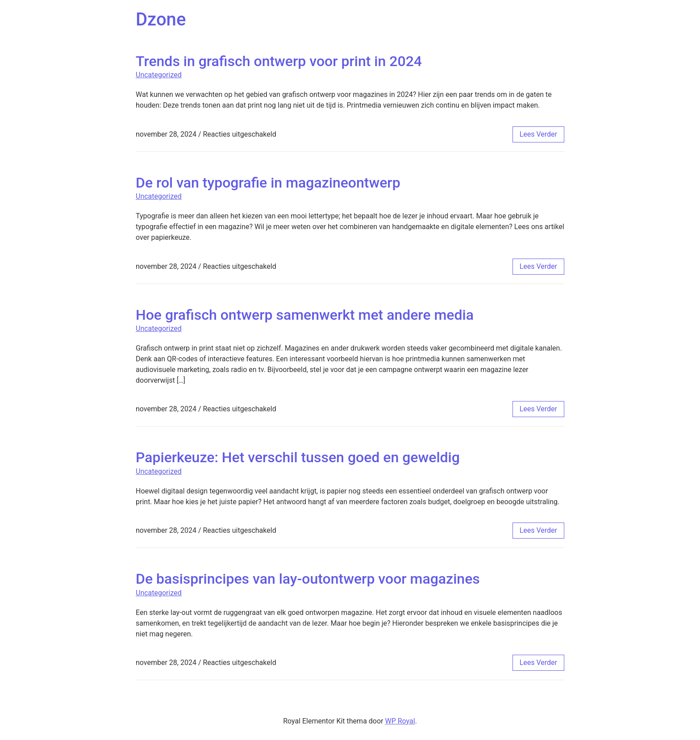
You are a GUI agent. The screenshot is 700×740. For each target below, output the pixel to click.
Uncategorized (159, 75)
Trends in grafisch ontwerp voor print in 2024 (279, 61)
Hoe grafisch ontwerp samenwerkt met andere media (305, 315)
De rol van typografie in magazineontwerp (268, 183)
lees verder (538, 134)
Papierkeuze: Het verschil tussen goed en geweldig (298, 457)
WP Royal (400, 721)
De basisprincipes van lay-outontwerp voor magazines (308, 579)
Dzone (161, 19)
